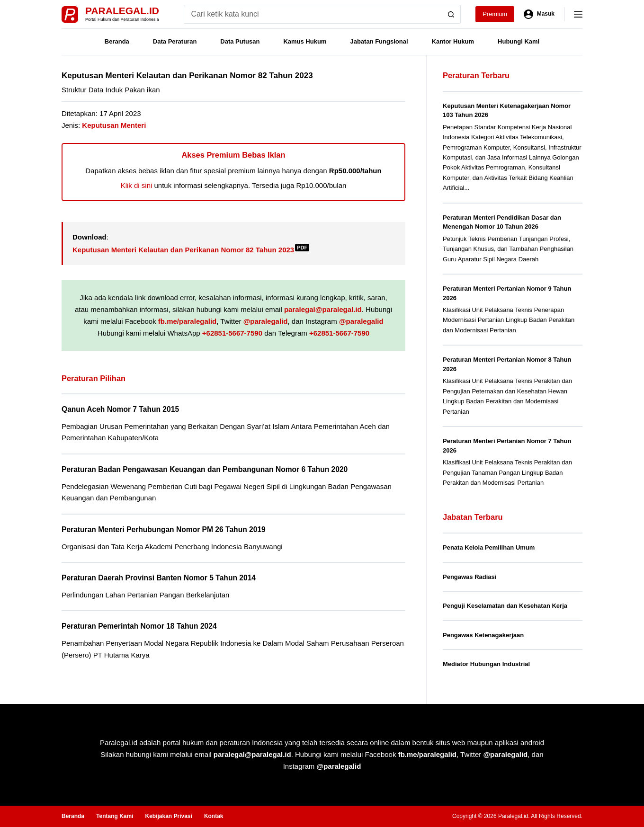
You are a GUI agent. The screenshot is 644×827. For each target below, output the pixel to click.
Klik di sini (137, 185)
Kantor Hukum (453, 41)
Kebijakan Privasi (168, 816)
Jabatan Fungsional (379, 41)
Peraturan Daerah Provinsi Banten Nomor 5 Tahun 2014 (159, 578)
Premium (495, 14)
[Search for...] (313, 14)
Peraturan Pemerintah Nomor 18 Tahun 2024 (139, 626)
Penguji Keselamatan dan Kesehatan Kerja (505, 606)
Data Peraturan (175, 41)
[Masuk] (539, 14)
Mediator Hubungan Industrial (486, 664)
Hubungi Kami (519, 41)
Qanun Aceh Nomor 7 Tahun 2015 (120, 409)
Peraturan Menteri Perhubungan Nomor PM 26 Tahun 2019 (164, 529)
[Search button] (451, 14)
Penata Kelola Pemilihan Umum (489, 547)
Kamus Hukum (305, 41)
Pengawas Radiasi (470, 577)
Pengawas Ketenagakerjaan (483, 635)
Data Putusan (240, 41)
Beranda (117, 41)
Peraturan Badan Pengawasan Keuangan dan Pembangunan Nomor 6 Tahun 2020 (205, 469)
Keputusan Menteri (114, 125)
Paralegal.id (122, 11)
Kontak (214, 816)
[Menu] (578, 14)
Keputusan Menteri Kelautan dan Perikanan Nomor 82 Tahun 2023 (191, 250)
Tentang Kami (115, 816)
